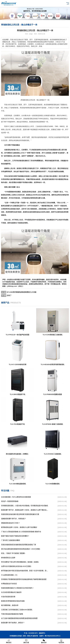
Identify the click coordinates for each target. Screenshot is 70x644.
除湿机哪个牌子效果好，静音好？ (13, 623)
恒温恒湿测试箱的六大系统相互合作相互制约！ (18, 588)
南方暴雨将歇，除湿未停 (10, 605)
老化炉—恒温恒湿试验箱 (10, 501)
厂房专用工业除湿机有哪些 (10, 540)
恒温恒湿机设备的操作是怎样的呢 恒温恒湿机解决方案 (20, 514)
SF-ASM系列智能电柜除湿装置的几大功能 (22, 292)
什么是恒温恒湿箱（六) (9, 575)
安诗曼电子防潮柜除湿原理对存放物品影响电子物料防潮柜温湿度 (24, 579)
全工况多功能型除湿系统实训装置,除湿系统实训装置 (19, 618)
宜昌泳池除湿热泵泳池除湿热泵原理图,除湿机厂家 (19, 545)
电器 (34, 105)
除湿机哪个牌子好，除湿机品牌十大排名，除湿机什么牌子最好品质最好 (25, 510)
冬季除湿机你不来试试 (9, 584)
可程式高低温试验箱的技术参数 (12, 614)
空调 (23, 122)
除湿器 (49, 153)
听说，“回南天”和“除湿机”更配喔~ (13, 553)
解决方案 (26, 641)
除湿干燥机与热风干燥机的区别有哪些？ (15, 536)
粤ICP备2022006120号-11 (53, 636)
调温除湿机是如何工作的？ (10, 523)
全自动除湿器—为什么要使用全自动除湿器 (16, 497)
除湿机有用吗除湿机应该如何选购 (13, 601)
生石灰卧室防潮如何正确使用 (11, 592)
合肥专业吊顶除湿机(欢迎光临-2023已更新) (16, 566)
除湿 (32, 108)
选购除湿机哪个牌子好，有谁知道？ (14, 519)
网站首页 (9, 641)
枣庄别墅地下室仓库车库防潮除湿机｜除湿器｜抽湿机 (20, 562)
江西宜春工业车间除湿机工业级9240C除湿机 (17, 610)
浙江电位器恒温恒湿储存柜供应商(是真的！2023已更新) (21, 549)
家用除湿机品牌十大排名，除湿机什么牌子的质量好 (19, 527)
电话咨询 (61, 641)
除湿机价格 (21, 126)
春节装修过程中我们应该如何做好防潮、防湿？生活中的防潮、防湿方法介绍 (25, 571)
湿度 (34, 212)
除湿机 (54, 105)
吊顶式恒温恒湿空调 (8, 597)
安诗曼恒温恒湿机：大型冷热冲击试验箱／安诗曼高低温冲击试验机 (25, 506)
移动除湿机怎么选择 (8, 558)
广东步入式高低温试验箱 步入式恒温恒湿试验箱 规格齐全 (21, 532)
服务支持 (44, 641)
